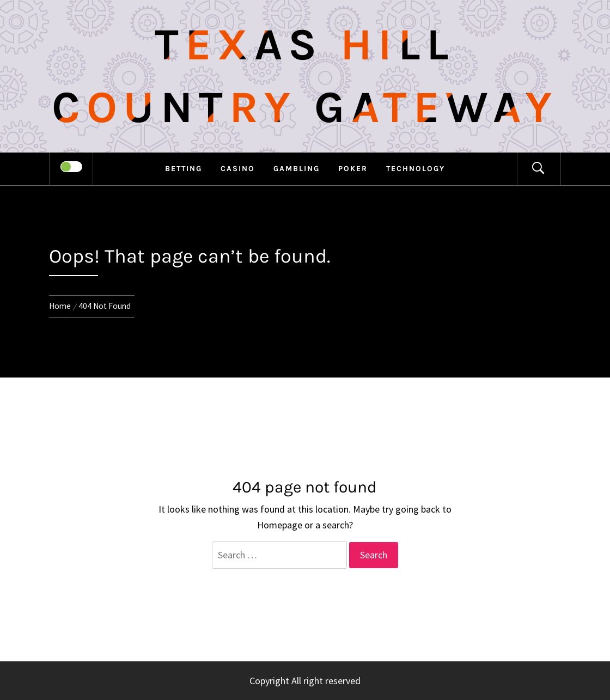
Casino (238, 169)
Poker (353, 169)
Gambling (297, 169)
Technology (416, 169)
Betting (184, 169)
